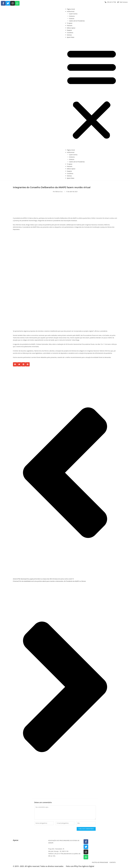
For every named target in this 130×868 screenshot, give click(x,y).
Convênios (70, 33)
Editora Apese (71, 28)
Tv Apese (70, 23)
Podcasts (70, 25)
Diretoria (72, 16)
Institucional (71, 11)
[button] (92, 94)
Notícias (69, 35)
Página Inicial (71, 9)
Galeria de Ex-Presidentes (77, 21)
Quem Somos (73, 14)
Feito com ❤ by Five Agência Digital (80, 866)
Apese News (71, 37)
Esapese (69, 30)
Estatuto (72, 18)
